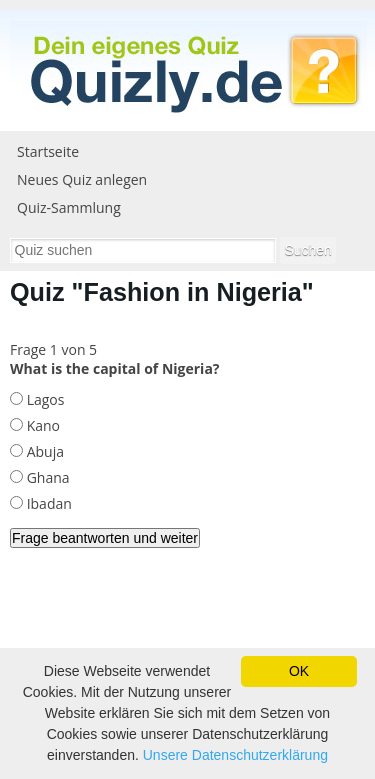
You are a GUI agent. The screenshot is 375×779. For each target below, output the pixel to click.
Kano (41, 425)
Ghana (46, 477)
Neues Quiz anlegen (82, 179)
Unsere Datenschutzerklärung (235, 755)
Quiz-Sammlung (69, 207)
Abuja (43, 451)
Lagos (43, 399)
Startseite (48, 151)
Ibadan (47, 503)
